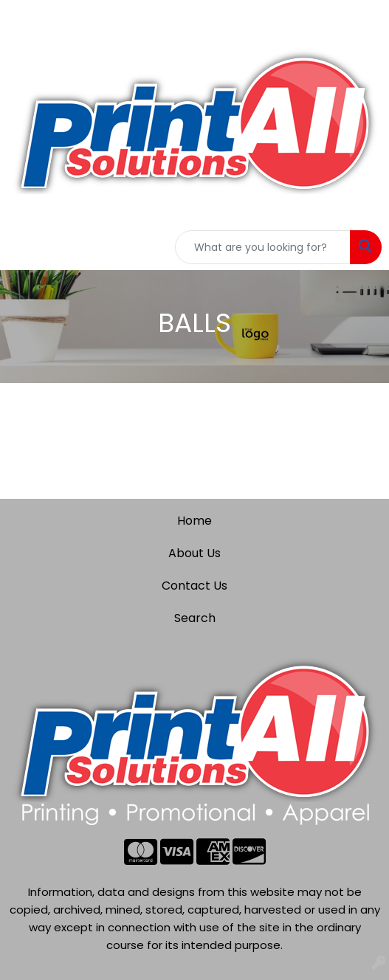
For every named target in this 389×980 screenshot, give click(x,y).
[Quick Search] (263, 247)
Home (194, 521)
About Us (194, 553)
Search (195, 618)
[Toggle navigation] (23, 247)
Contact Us (194, 586)
